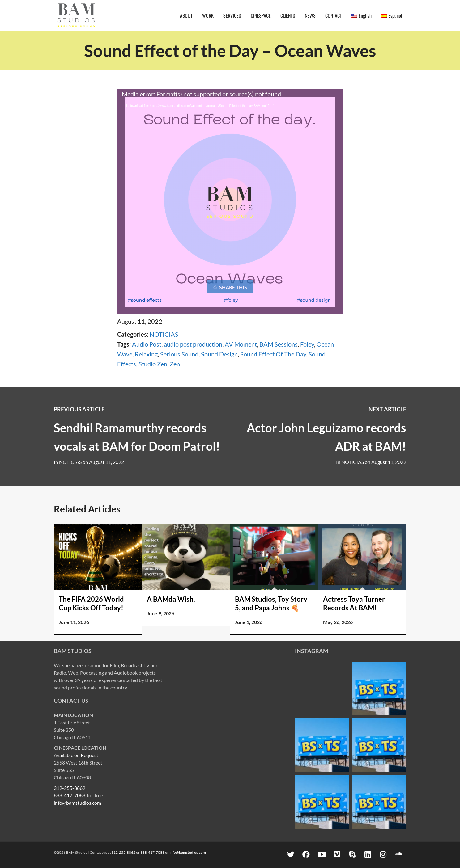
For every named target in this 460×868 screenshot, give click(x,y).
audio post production (193, 344)
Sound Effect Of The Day (273, 354)
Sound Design (219, 354)
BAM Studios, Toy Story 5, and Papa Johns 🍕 (271, 603)
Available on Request (76, 755)
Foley (307, 344)
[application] (230, 153)
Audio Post (147, 344)
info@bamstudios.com (77, 803)
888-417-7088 (70, 795)
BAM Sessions (279, 344)
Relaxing (146, 354)
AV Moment (241, 344)
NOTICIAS (164, 334)
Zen (175, 364)
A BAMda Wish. (171, 599)
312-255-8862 (70, 788)
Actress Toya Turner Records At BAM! (354, 603)
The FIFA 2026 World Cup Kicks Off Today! (91, 603)
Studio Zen (153, 364)
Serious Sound (179, 354)
